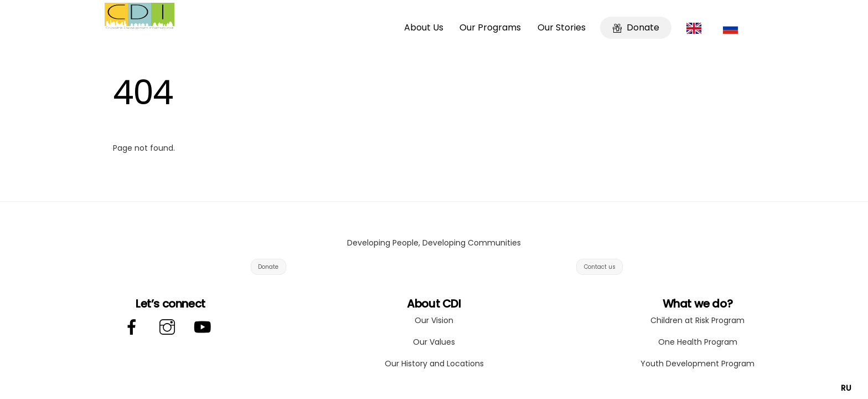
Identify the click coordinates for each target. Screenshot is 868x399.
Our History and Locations (434, 364)
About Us (424, 27)
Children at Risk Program (697, 320)
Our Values (434, 342)
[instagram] (169, 328)
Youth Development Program (697, 364)
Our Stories (562, 27)
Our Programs (490, 27)
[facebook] (134, 328)
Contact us (600, 267)
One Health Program (698, 342)
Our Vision (434, 320)
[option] (846, 388)
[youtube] (205, 328)
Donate (636, 27)
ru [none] (846, 388)
